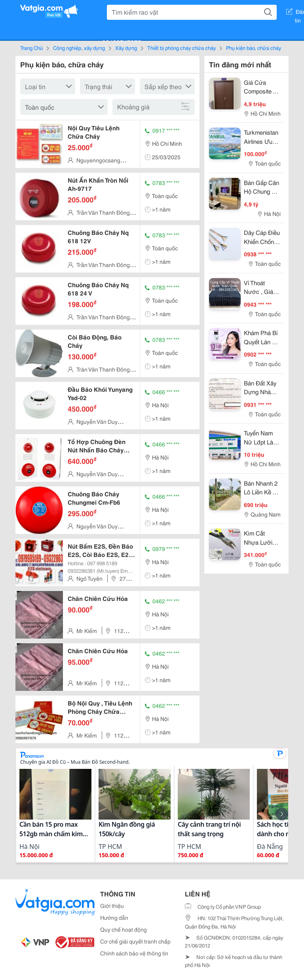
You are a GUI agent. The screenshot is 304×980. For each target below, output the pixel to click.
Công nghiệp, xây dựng (79, 48)
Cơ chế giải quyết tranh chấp (135, 941)
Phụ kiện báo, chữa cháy (254, 48)
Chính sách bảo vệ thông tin (134, 953)
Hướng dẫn (114, 917)
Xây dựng (126, 48)
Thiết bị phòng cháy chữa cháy (181, 48)
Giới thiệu (112, 906)
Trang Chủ (31, 48)
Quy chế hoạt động (123, 929)
